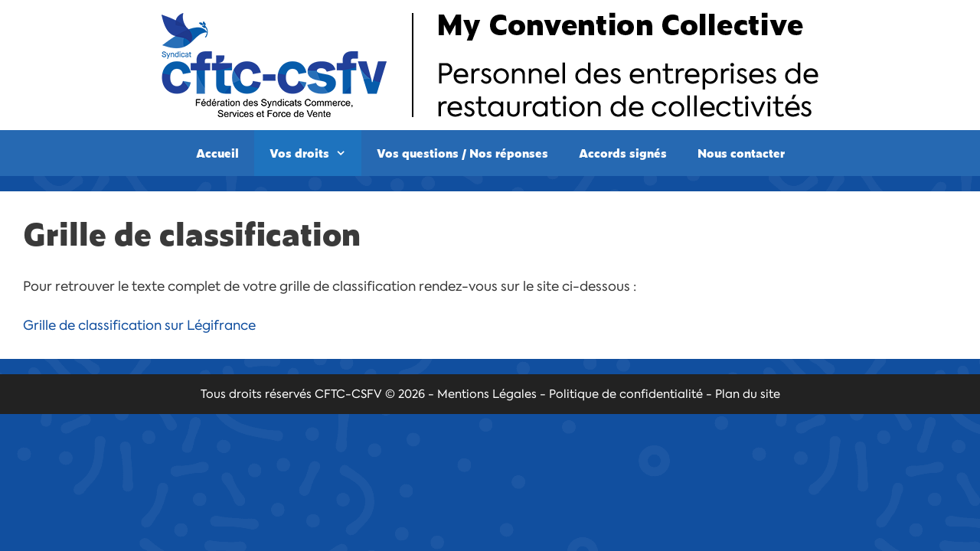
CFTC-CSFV (348, 394)
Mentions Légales (487, 394)
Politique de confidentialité (626, 394)
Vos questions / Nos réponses (462, 153)
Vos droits (315, 153)
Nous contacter (741, 153)
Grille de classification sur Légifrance (139, 325)
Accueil (217, 153)
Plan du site (748, 394)
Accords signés (623, 153)
